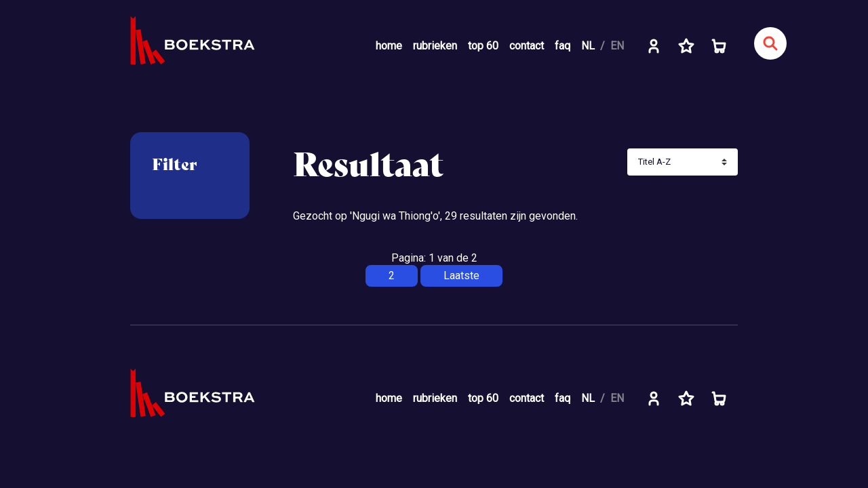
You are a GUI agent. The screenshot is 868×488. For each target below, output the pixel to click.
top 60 (483, 46)
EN (617, 46)
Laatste (461, 276)
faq (563, 46)
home (389, 46)
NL (588, 46)
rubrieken (435, 46)
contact (527, 46)
